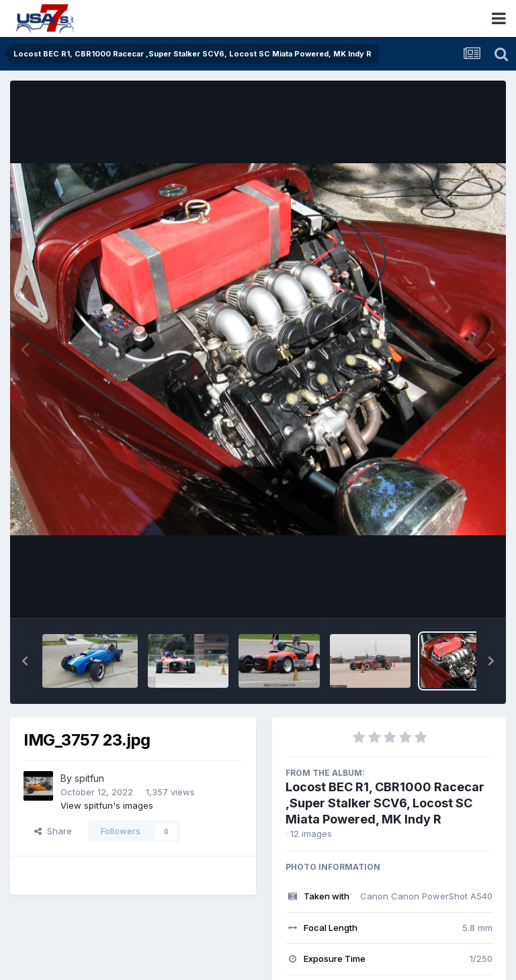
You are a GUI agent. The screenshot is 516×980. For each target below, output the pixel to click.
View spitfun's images (107, 805)
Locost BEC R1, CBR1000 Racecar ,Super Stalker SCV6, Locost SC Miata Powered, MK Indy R (385, 803)
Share (53, 831)
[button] (25, 661)
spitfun (89, 778)
